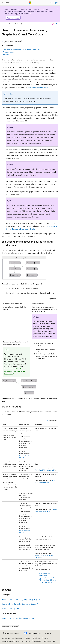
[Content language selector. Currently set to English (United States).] (11, 633)
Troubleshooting (8, 52)
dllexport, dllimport (45, 582)
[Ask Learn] (53, 24)
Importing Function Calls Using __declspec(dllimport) (47, 579)
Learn (4, 24)
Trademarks (36, 641)
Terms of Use (26, 641)
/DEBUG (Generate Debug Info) (46, 511)
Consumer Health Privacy (10, 641)
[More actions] (57, 24)
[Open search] (51, 3)
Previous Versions (14, 24)
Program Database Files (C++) (25, 457)
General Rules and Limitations (44, 575)
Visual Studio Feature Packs (37, 88)
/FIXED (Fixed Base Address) (45, 482)
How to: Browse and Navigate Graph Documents (15, 371)
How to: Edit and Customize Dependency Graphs (19, 604)
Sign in (56, 3)
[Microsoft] (30, 3)
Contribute (36, 638)
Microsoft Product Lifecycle (15, 11)
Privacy (44, 638)
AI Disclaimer (6, 638)
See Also (6, 55)
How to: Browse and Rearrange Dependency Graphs (20, 599)
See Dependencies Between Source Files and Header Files (21, 49)
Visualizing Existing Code (11, 608)
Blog (27, 638)
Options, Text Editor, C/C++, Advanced (46, 469)
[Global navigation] (2, 3)
